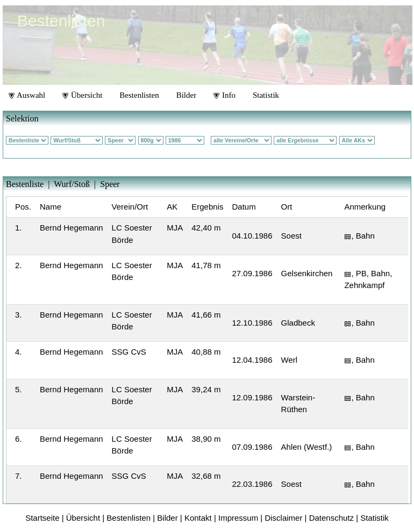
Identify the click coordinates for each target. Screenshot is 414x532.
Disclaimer (283, 518)
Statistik (266, 95)
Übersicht (82, 95)
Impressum (238, 518)
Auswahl (27, 95)
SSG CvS (129, 352)
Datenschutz (331, 518)
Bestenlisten (139, 95)
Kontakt (198, 518)
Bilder (187, 95)
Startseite (42, 518)
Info (224, 95)
